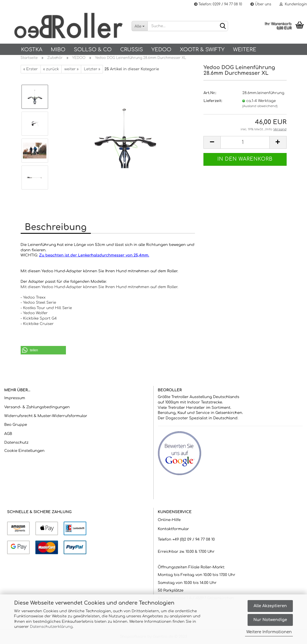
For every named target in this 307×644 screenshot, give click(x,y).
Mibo (58, 50)
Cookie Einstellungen (24, 451)
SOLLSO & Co (93, 50)
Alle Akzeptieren (270, 606)
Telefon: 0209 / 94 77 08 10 (218, 4)
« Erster (31, 69)
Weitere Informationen (269, 632)
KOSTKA (32, 50)
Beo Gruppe (16, 425)
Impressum (15, 398)
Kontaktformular (173, 529)
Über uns (261, 4)
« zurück (51, 69)
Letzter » (92, 69)
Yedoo (161, 50)
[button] (43, 350)
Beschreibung (56, 227)
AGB (8, 434)
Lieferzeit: (213, 101)
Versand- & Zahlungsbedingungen (37, 407)
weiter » (71, 69)
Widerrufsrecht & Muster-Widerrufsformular (46, 416)
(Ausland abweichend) (260, 106)
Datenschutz (16, 443)
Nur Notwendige (270, 620)
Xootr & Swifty (202, 50)
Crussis (132, 50)
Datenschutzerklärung (51, 627)
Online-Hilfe (169, 520)
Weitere (244, 50)
